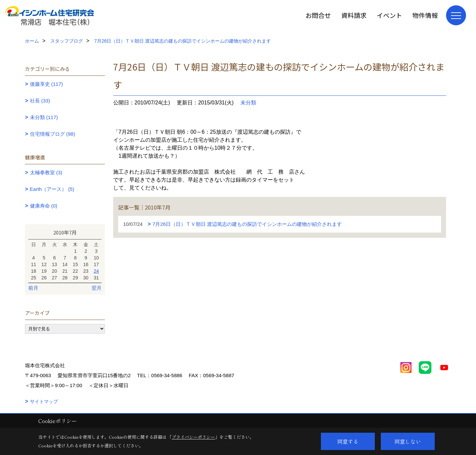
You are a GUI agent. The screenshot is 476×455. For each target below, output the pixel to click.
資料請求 (354, 15)
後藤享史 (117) (46, 84)
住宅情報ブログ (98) (53, 134)
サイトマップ (44, 401)
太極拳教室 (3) (46, 172)
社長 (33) (40, 101)
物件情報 (425, 15)
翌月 (97, 288)
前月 (33, 288)
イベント (389, 15)
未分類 (248, 103)
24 (96, 271)
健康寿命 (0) (44, 206)
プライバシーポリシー (193, 437)
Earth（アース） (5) (52, 189)
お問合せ (318, 15)
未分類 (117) (44, 117)
